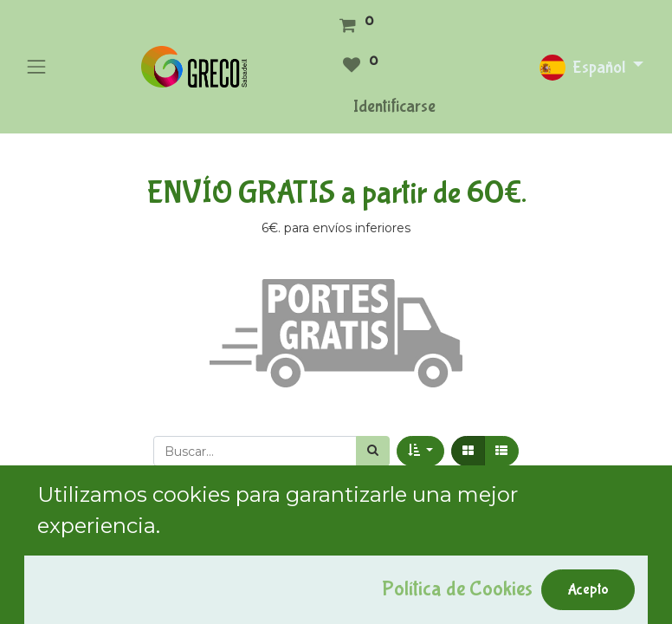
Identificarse (394, 106)
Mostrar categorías (95, 533)
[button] (420, 451)
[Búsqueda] (373, 451)
